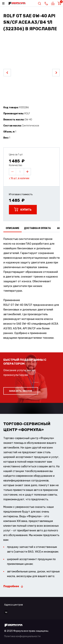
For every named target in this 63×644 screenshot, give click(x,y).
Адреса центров (14, 605)
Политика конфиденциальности (22, 636)
